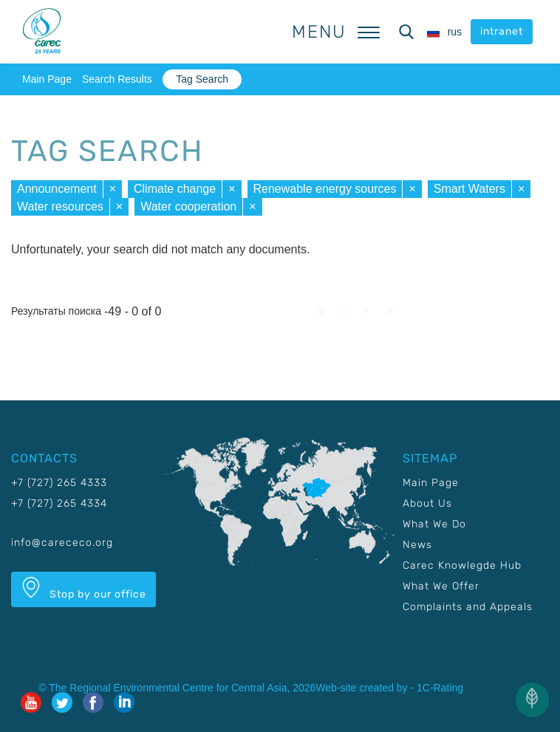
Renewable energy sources (325, 189)
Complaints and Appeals (468, 607)
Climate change (175, 189)
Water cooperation (188, 206)
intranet (502, 31)
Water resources (60, 206)
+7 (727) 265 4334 (59, 503)
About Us (427, 503)
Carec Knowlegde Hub (462, 565)
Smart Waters (469, 189)
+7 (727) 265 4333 (59, 483)
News (417, 545)
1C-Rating (440, 688)
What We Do (434, 524)
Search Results (117, 79)
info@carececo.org (62, 543)
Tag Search (202, 79)
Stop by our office (83, 589)
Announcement (57, 189)
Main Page (47, 79)
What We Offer (441, 586)
